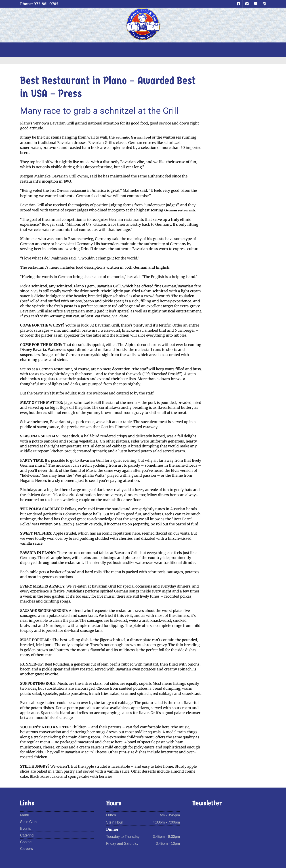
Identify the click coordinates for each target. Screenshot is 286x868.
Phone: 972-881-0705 (39, 4)
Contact (26, 842)
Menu (25, 815)
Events (26, 829)
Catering (27, 835)
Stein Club (28, 822)
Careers (26, 849)
